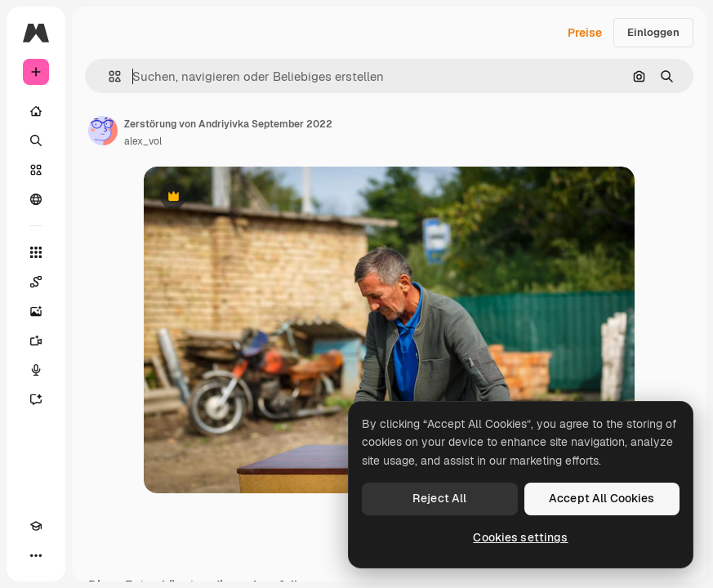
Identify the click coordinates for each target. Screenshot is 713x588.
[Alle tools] (36, 252)
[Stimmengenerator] (36, 370)
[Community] (36, 199)
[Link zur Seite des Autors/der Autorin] (103, 131)
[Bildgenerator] (36, 311)
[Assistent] (36, 399)
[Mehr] (36, 555)
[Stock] (36, 170)
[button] (108, 76)
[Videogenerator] (36, 341)
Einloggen (653, 32)
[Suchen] (36, 140)
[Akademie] (36, 526)
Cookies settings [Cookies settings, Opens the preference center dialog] (520, 537)
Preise (585, 33)
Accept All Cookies (602, 498)
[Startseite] (36, 111)
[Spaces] (36, 282)
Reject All (439, 498)
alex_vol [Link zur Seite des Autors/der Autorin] (143, 141)
